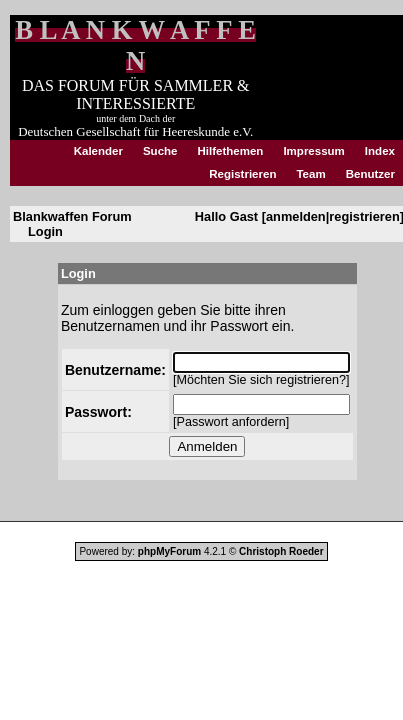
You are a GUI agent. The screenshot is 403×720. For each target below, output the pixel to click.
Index (380, 151)
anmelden (296, 216)
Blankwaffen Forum (72, 216)
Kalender (98, 151)
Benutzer (370, 174)
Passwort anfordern (231, 422)
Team (310, 174)
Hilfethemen (231, 151)
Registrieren (242, 174)
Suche (160, 151)
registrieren (364, 216)
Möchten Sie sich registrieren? (261, 380)
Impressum (313, 151)
